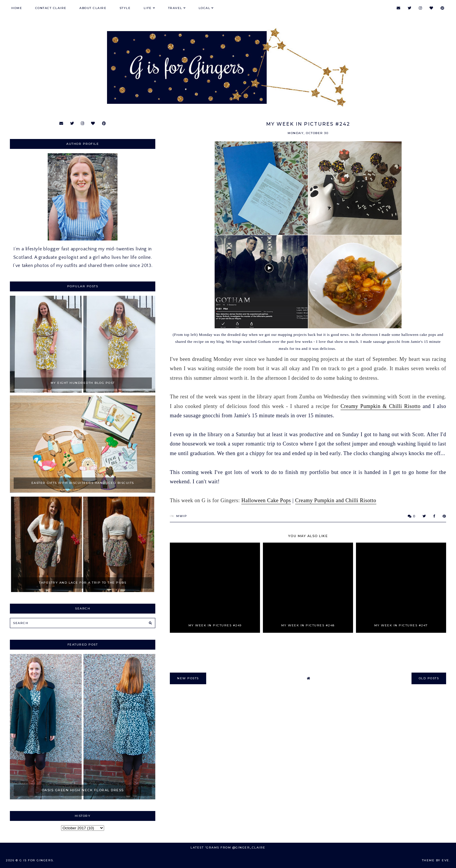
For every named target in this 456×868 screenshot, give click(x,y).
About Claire (93, 8)
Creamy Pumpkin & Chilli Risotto (381, 406)
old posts (429, 678)
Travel (175, 8)
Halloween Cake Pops (266, 500)
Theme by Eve (436, 860)
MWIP (182, 516)
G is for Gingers (36, 860)
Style (125, 8)
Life (148, 8)
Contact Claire (51, 8)
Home (17, 8)
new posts (188, 678)
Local (205, 8)
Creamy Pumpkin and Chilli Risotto (336, 500)
